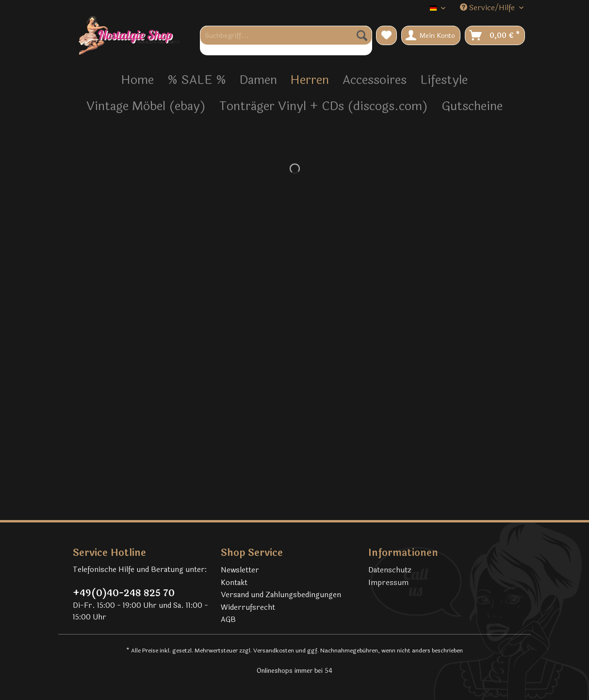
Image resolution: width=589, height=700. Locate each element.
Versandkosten (274, 651)
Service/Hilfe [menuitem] (488, 8)
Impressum (388, 583)
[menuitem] (286, 41)
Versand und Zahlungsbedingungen (281, 595)
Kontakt (234, 583)
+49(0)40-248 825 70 (124, 593)
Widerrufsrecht (248, 608)
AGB (228, 620)
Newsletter (240, 570)
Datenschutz (390, 570)
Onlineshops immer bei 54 (294, 671)
